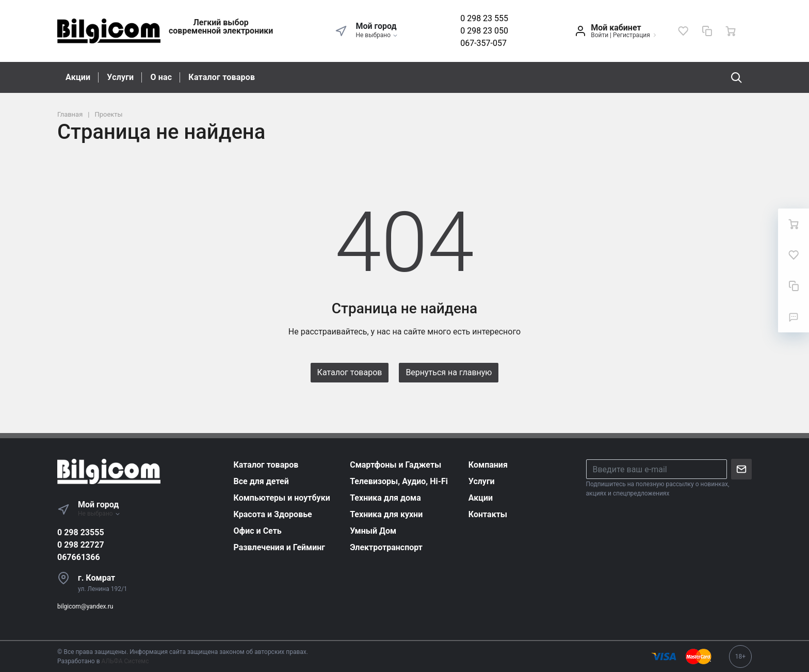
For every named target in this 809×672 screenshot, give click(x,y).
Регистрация (632, 35)
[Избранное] (683, 31)
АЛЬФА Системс (125, 661)
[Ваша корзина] (731, 31)
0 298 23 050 (484, 31)
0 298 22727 (81, 545)
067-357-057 (483, 43)
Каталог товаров (222, 77)
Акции (78, 77)
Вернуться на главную (449, 372)
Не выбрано (377, 35)
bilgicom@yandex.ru (85, 606)
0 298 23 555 (484, 18)
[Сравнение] (707, 31)
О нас (161, 77)
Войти (600, 35)
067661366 (79, 557)
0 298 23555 (81, 532)
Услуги (120, 77)
